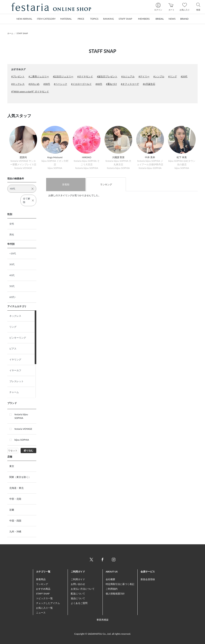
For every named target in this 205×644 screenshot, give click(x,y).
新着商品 (41, 579)
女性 (12, 224)
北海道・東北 (16, 488)
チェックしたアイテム (48, 603)
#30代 (47, 84)
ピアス (13, 349)
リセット (13, 450)
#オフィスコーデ (130, 84)
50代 (12, 286)
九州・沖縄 (15, 532)
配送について (78, 594)
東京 (12, 466)
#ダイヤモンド (85, 76)
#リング (173, 76)
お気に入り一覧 (44, 608)
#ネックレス (18, 84)
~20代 (13, 253)
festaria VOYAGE (23, 429)
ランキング (106, 184)
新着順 (66, 184)
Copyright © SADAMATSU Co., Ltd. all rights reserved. (103, 634)
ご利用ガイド (78, 579)
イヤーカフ (15, 370)
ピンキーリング (18, 338)
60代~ (13, 297)
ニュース (41, 613)
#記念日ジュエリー (63, 76)
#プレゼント (18, 76)
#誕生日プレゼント (107, 76)
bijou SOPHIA (22, 440)
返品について (78, 598)
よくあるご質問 (79, 603)
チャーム (14, 392)
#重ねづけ (112, 84)
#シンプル (159, 76)
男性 (12, 235)
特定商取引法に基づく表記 (120, 584)
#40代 (99, 84)
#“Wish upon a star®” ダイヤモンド (30, 91)
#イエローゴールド (81, 84)
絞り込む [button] (29, 450)
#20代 (184, 76)
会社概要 (110, 579)
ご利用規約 (112, 589)
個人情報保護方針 (115, 594)
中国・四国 (15, 521)
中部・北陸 (15, 499)
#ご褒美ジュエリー (39, 76)
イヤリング (15, 359)
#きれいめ (34, 84)
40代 (12, 275)
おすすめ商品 (43, 589)
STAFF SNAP (22, 33)
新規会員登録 (148, 579)
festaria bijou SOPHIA (21, 416)
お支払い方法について (83, 589)
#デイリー (144, 76)
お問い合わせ (78, 584)
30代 (12, 264)
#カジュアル (128, 76)
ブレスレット (16, 381)
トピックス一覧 (44, 598)
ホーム (10, 33)
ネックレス (15, 316)
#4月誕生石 (149, 84)
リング (13, 327)
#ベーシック (61, 84)
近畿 (12, 510)
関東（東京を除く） (20, 477)
